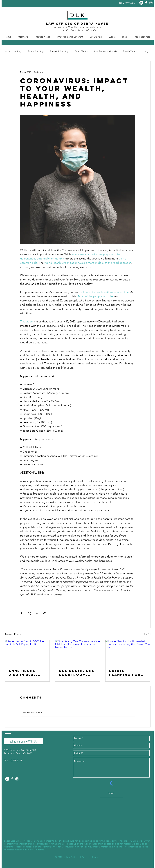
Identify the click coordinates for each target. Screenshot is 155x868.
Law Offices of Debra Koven (77, 24)
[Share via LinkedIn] (37, 613)
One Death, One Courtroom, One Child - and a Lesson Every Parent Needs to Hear (77, 673)
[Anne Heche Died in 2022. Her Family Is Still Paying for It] (27, 653)
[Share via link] (44, 613)
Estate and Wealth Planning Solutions (78, 27)
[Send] (111, 793)
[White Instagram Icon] (151, 3)
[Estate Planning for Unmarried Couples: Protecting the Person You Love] (128, 653)
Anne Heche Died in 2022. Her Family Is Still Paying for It (24, 673)
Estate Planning (35, 51)
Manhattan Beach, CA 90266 (19, 753)
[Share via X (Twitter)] (29, 613)
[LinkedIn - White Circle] (141, 3)
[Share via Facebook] (22, 613)
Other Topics (81, 51)
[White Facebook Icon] (146, 3)
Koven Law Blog (13, 51)
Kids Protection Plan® (105, 51)
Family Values (130, 51)
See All (147, 634)
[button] (23, 37)
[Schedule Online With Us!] (24, 741)
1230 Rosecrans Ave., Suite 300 (20, 750)
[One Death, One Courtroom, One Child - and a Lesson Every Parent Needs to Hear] (77, 653)
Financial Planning (59, 51)
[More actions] (133, 72)
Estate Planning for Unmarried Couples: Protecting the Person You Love (128, 673)
